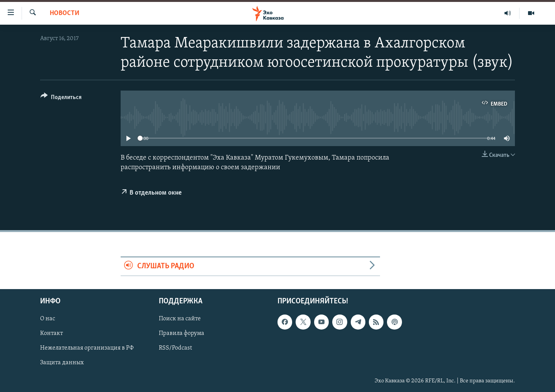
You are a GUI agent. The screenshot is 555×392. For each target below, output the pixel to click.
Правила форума (182, 333)
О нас (48, 319)
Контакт (51, 333)
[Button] (61, 98)
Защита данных (62, 363)
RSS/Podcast (175, 348)
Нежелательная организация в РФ (87, 348)
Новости (65, 13)
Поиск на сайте (180, 319)
